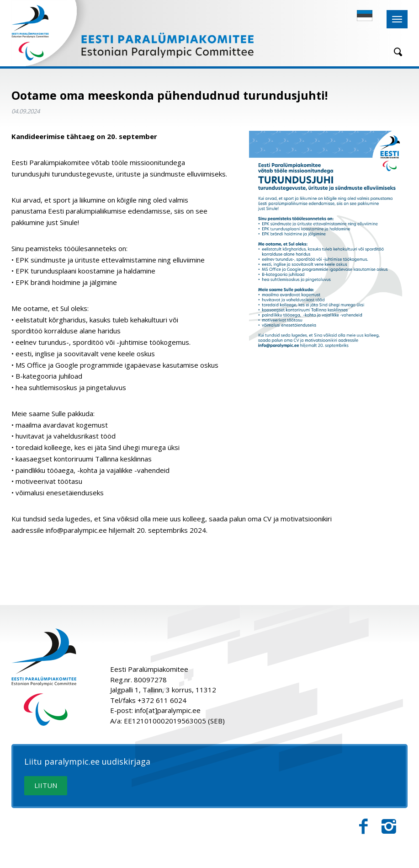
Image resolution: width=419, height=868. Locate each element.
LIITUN (46, 785)
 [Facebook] (363, 827)
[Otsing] (395, 52)
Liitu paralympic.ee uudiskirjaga (87, 762)
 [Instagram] (389, 827)
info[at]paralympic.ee (168, 710)
